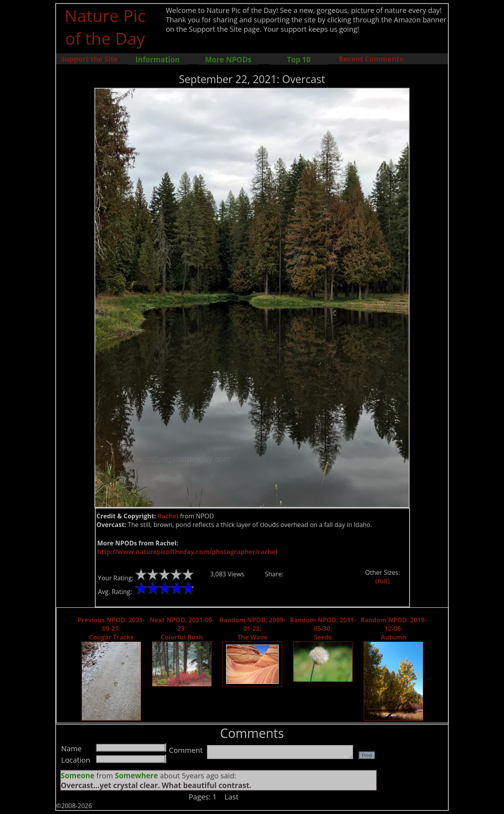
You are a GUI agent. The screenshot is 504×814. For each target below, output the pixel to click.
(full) (382, 581)
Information (158, 59)
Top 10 (299, 59)
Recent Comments (371, 59)
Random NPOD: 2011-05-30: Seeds (323, 629)
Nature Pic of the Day (105, 27)
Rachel (168, 516)
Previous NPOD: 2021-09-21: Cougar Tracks (111, 629)
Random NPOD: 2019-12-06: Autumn (394, 629)
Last (232, 797)
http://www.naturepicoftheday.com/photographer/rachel (187, 552)
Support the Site (89, 59)
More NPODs (228, 59)
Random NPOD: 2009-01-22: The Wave (253, 629)
